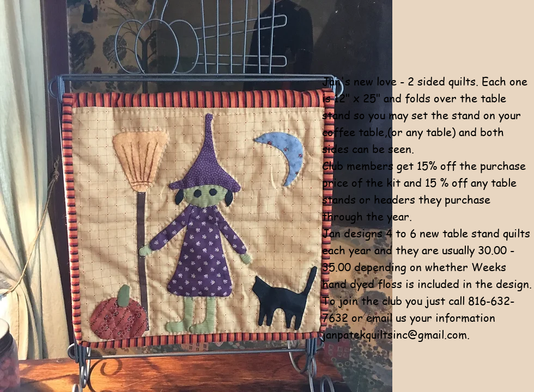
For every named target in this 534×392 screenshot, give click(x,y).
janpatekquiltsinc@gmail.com (395, 335)
